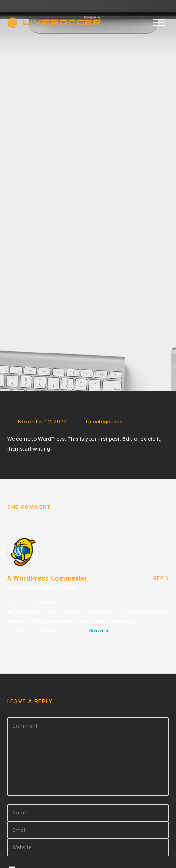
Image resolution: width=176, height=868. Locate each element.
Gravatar (99, 630)
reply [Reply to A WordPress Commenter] (161, 579)
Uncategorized (104, 422)
